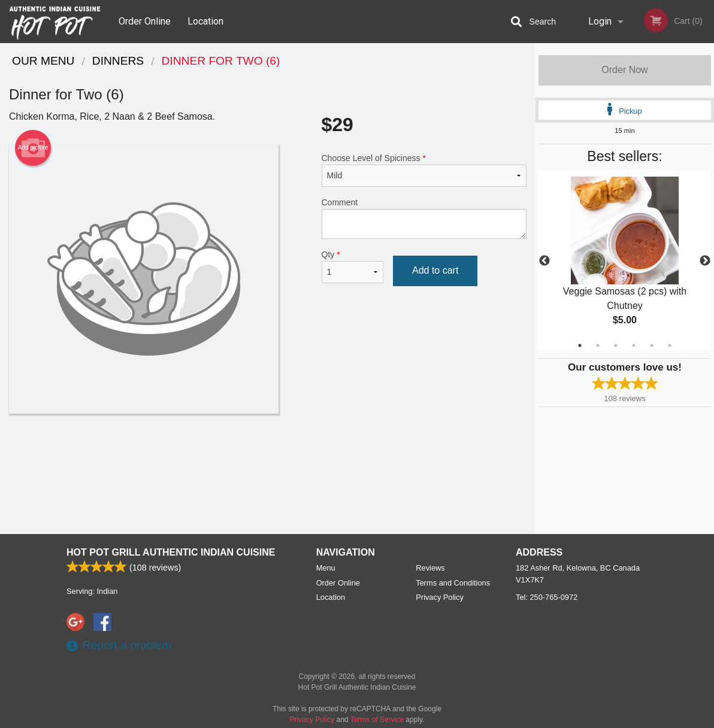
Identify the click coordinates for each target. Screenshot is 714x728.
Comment (424, 218)
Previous (544, 261)
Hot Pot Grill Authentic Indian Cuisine (171, 552)
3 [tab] (616, 345)
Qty (353, 266)
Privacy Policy (440, 597)
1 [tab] (580, 345)
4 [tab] (634, 345)
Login (600, 21)
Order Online (145, 21)
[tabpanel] (625, 261)
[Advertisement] (268, 453)
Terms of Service (377, 720)
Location (205, 21)
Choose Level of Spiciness (424, 170)
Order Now (624, 70)
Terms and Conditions (453, 583)
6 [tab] (670, 345)
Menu (326, 568)
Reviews (430, 568)
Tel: (547, 597)
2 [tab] (598, 345)
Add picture (33, 148)
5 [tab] (652, 345)
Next (705, 261)
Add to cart (435, 270)
